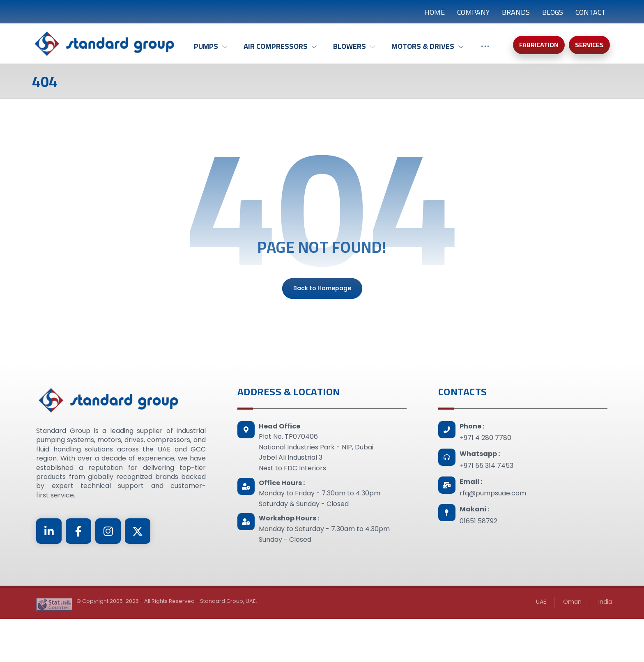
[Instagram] (108, 579)
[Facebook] (78, 579)
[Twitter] (138, 579)
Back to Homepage (322, 336)
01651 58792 (478, 569)
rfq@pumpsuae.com (493, 541)
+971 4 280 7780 (485, 485)
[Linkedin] (49, 579)
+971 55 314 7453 (486, 513)
